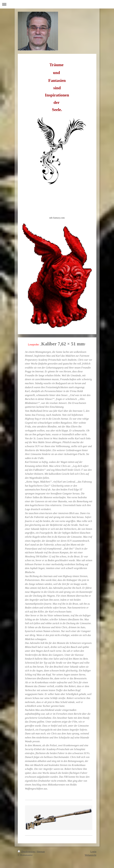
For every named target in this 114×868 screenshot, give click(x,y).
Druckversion (27, 851)
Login (93, 851)
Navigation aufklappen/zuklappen (57, 4)
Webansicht (90, 855)
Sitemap (41, 851)
